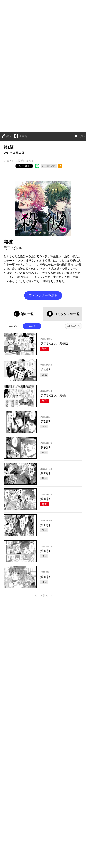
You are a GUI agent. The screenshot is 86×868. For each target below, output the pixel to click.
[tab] (23, 297)
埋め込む (51, 149)
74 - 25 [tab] (13, 309)
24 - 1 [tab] (32, 309)
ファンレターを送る (43, 278)
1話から (75, 309)
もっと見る (41, 579)
